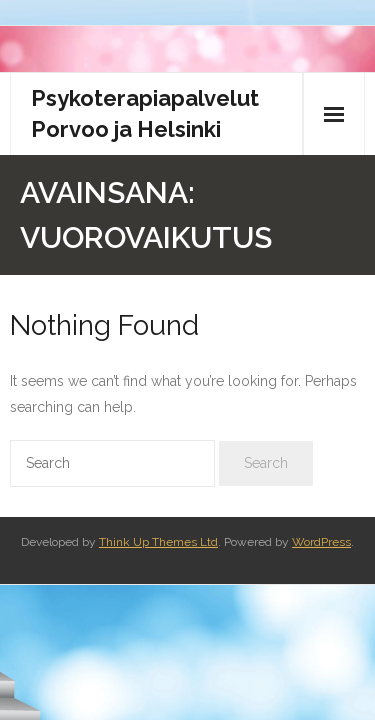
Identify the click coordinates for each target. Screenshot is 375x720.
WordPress (321, 542)
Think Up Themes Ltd (158, 542)
